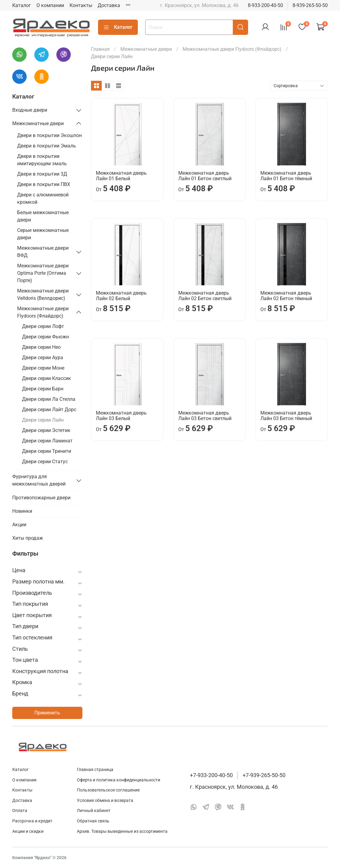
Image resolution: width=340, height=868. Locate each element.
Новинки (22, 511)
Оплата (20, 811)
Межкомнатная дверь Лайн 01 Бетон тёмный (286, 176)
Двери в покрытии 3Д (42, 174)
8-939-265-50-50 (310, 5)
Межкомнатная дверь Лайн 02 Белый (121, 296)
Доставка (109, 5)
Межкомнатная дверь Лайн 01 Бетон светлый (205, 176)
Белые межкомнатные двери (43, 216)
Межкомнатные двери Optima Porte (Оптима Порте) (43, 273)
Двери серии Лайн (43, 420)
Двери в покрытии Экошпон (49, 135)
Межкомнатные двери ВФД (43, 252)
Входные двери (30, 110)
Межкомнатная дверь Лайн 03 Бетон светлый (205, 416)
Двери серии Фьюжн (45, 337)
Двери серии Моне (43, 368)
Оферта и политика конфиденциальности (119, 780)
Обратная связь (93, 821)
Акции (19, 525)
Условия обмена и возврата (105, 801)
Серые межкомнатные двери (43, 234)
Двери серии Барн (43, 389)
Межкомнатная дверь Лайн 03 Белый (121, 416)
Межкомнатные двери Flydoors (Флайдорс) (232, 49)
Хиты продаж (28, 538)
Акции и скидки (28, 831)
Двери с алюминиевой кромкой (43, 198)
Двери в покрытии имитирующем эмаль (42, 160)
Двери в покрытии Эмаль (47, 146)
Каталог (22, 5)
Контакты (81, 5)
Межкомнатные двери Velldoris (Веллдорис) (43, 294)
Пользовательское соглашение (108, 790)
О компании (50, 5)
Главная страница (95, 770)
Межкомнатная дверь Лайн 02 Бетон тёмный (286, 296)
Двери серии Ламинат (47, 441)
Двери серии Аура (43, 358)
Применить (47, 713)
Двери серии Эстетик (46, 430)
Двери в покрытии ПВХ (44, 184)
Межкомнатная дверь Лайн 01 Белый (121, 176)
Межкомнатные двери (146, 49)
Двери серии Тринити (47, 451)
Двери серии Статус (45, 462)
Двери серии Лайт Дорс (49, 410)
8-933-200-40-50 (265, 5)
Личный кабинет (94, 811)
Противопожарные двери (41, 498)
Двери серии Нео (41, 347)
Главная (100, 49)
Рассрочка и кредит (32, 821)
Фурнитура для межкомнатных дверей (39, 480)
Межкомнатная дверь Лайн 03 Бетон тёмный (286, 416)
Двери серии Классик (47, 378)
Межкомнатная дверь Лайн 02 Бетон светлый (205, 296)
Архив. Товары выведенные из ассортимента (122, 831)
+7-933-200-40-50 (211, 775)
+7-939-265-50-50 (264, 775)
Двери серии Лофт (43, 326)
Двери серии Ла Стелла (49, 399)
